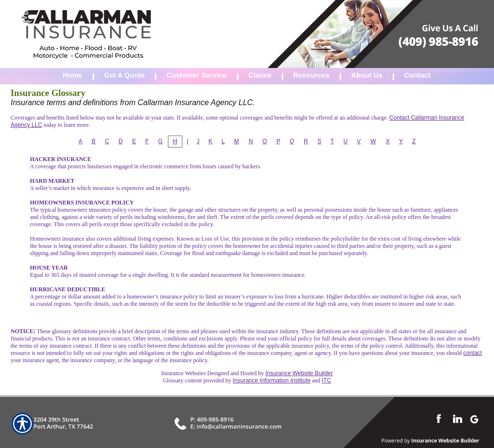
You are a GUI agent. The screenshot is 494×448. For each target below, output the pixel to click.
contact (473, 353)
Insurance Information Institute (271, 380)
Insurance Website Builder (299, 373)
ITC (326, 380)
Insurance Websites (183, 373)
